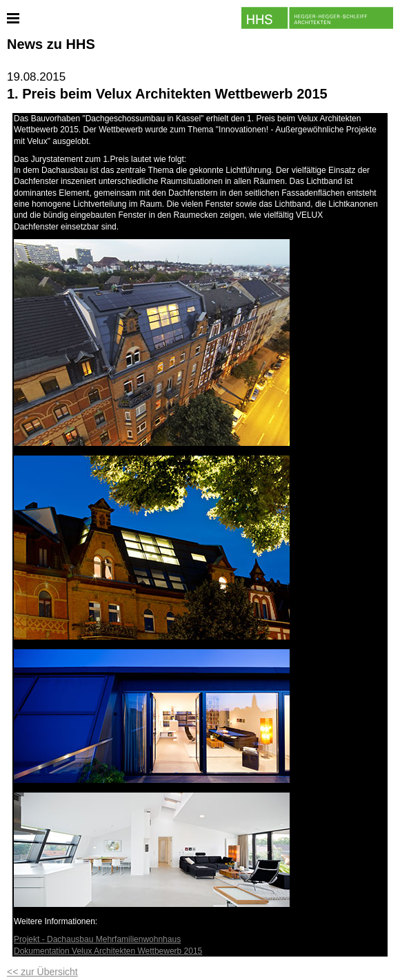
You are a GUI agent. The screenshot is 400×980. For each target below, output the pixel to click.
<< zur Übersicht (42, 972)
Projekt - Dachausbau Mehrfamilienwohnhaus (97, 939)
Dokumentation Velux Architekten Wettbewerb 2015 (108, 951)
